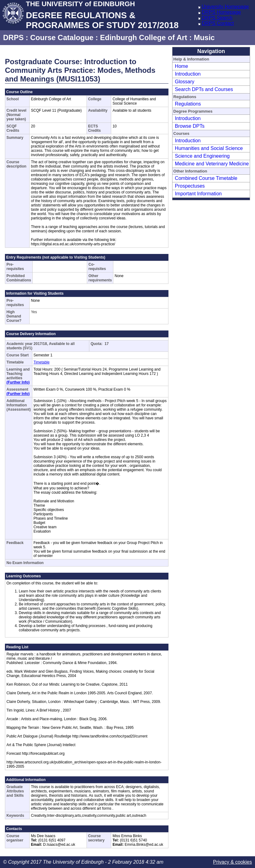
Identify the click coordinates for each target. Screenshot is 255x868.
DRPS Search (217, 18)
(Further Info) (18, 382)
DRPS (13, 37)
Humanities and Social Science (209, 148)
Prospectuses (190, 186)
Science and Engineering (202, 156)
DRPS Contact (218, 23)
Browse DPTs (190, 126)
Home (182, 66)
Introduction (188, 74)
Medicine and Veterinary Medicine (212, 164)
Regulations (188, 104)
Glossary (185, 82)
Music (204, 37)
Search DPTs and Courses (204, 89)
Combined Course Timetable (206, 178)
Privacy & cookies (233, 862)
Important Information (198, 194)
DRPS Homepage (221, 12)
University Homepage (225, 7)
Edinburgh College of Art (144, 37)
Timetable (42, 362)
